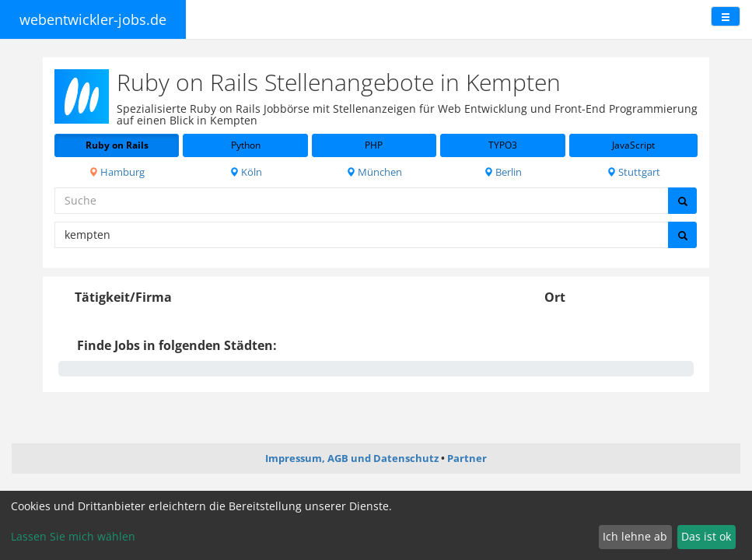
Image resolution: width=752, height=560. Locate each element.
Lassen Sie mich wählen (73, 536)
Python (246, 145)
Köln (246, 172)
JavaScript (633, 145)
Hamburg (117, 172)
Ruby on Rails (117, 145)
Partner (467, 458)
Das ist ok (706, 536)
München (374, 172)
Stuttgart (633, 172)
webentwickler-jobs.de (93, 19)
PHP (374, 145)
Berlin (503, 172)
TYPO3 (503, 145)
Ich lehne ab (635, 536)
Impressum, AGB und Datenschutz (352, 458)
